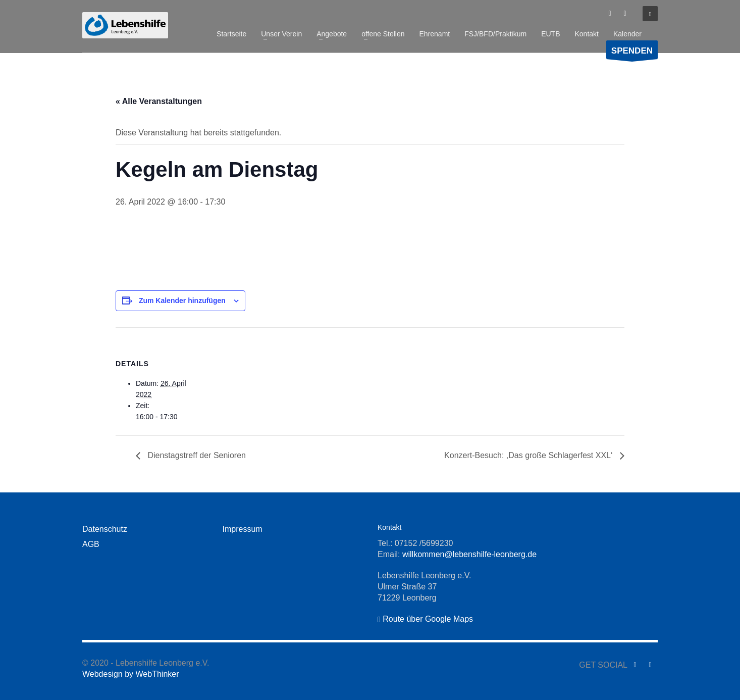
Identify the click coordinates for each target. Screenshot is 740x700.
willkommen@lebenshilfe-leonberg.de (469, 554)
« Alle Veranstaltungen (159, 101)
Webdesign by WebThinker (131, 674)
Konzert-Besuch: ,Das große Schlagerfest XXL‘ (530, 455)
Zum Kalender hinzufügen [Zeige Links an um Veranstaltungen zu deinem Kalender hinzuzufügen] (182, 301)
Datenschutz (105, 529)
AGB (91, 544)
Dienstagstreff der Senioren (196, 455)
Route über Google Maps (425, 619)
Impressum (243, 529)
